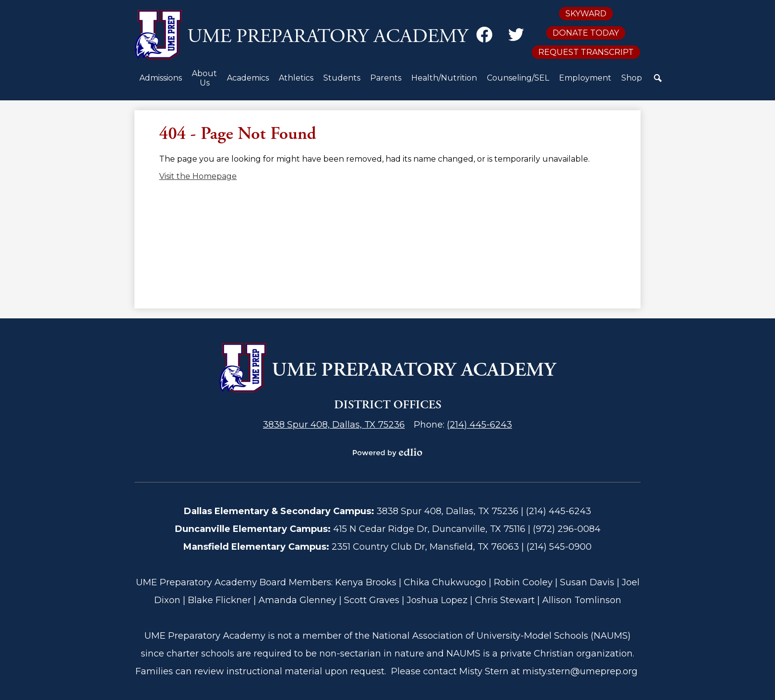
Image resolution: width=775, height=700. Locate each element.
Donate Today (586, 33)
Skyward (586, 14)
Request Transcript (586, 52)
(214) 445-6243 (479, 425)
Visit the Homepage (198, 176)
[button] (161, 82)
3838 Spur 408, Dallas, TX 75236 (334, 425)
